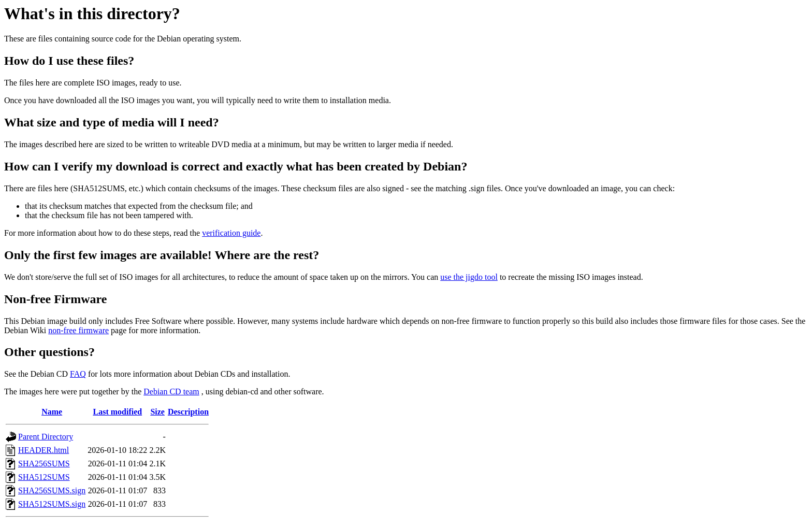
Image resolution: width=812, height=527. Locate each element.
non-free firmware (78, 330)
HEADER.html (44, 450)
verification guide (231, 233)
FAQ (78, 374)
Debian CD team (171, 391)
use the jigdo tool (469, 277)
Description (188, 412)
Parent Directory (46, 437)
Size (157, 412)
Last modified (117, 412)
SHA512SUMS (44, 477)
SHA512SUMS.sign (52, 504)
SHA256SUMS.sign (52, 490)
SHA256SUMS (44, 464)
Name (52, 412)
